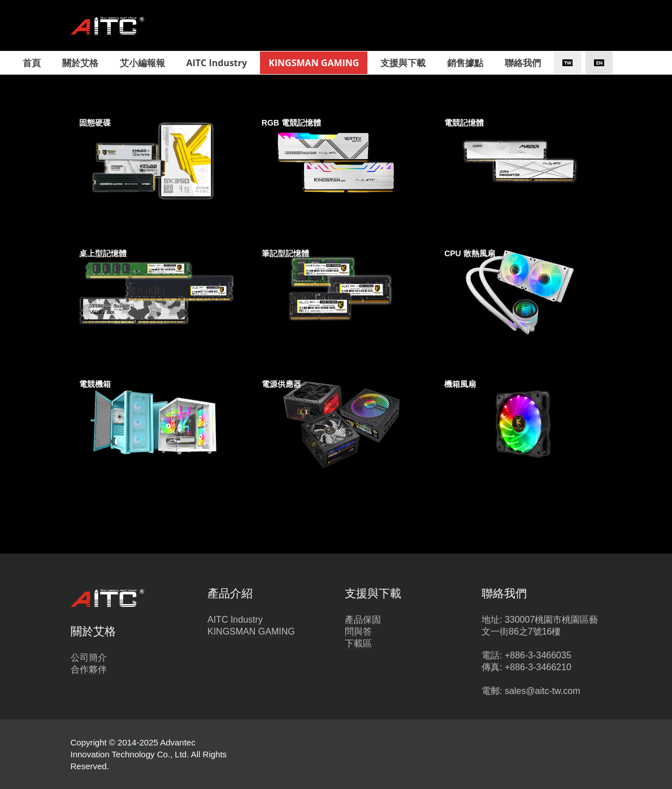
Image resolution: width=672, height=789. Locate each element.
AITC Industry (235, 620)
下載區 (358, 643)
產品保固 (363, 620)
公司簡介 (89, 657)
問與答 (358, 631)
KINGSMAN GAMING (251, 631)
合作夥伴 (89, 669)
